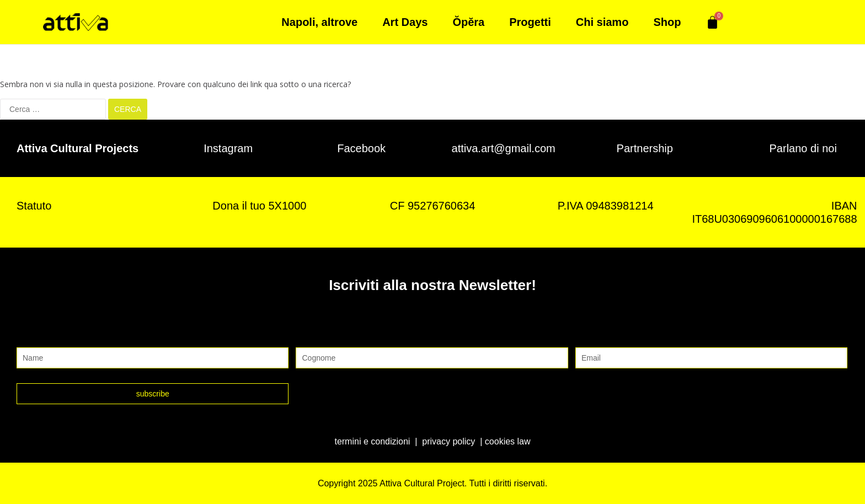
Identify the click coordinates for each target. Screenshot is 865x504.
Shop (667, 22)
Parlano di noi (803, 148)
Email (588, 336)
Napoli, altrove (319, 22)
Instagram (228, 148)
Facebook (361, 148)
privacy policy (448, 441)
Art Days (405, 22)
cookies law (508, 441)
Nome (30, 336)
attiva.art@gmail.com (504, 148)
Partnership (645, 148)
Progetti (530, 22)
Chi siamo (602, 22)
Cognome (317, 336)
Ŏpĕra (468, 22)
